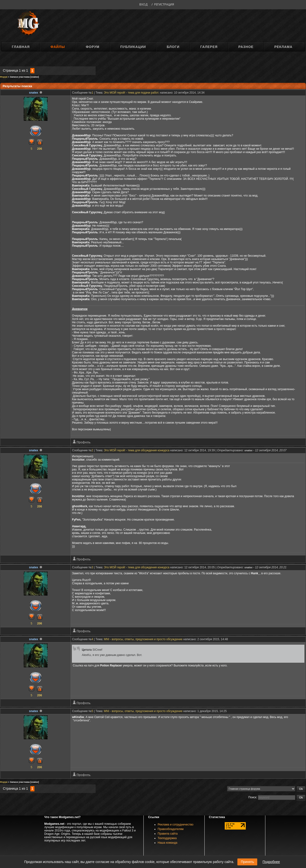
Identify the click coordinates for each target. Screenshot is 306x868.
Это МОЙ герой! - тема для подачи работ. (132, 93)
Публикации (133, 47)
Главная (21, 47)
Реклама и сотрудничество (176, 825)
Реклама (283, 47)
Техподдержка (167, 838)
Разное (246, 47)
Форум (93, 47)
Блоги (173, 47)
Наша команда (168, 843)
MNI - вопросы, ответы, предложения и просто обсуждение (143, 639)
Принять (247, 862)
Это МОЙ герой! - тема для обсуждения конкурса (137, 450)
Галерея (209, 47)
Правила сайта (168, 834)
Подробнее (271, 862)
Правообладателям (171, 829)
